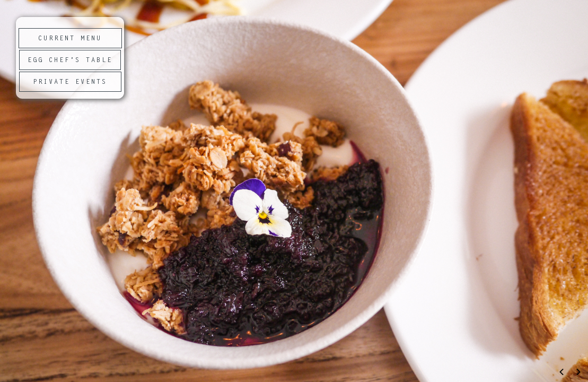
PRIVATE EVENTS (70, 82)
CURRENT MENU (70, 39)
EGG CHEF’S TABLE (70, 60)
